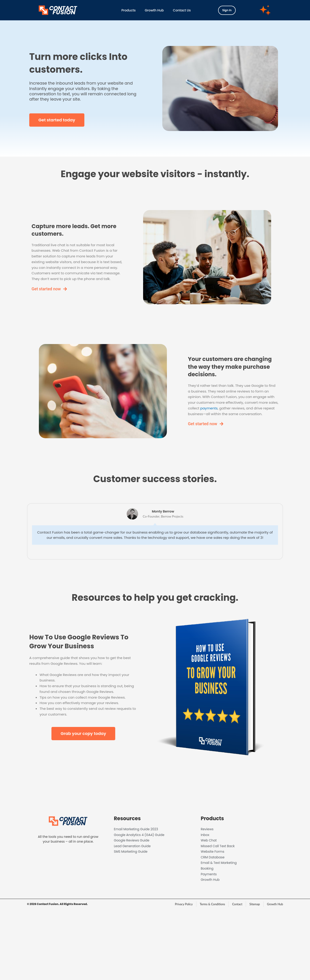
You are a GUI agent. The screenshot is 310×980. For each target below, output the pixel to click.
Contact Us (182, 10)
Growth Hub (154, 10)
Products (128, 10)
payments (209, 408)
